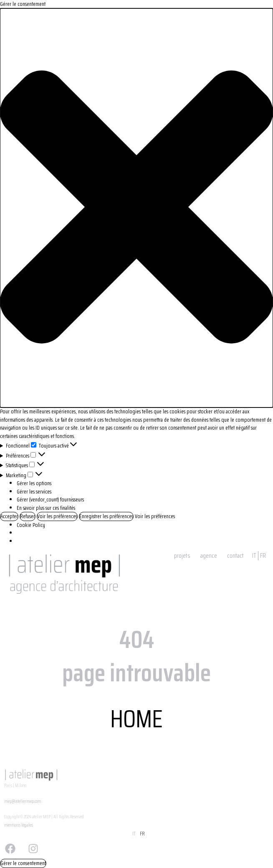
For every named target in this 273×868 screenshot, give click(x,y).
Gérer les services (34, 492)
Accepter (9, 516)
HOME (136, 719)
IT (254, 556)
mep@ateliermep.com (23, 801)
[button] (136, 208)
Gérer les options (34, 483)
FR (263, 556)
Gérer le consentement (23, 863)
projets (182, 556)
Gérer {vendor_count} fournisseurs (50, 500)
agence (209, 556)
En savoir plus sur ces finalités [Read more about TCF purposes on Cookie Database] (46, 508)
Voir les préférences (57, 516)
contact (235, 556)
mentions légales (19, 825)
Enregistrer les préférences (106, 516)
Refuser (28, 516)
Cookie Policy (31, 525)
